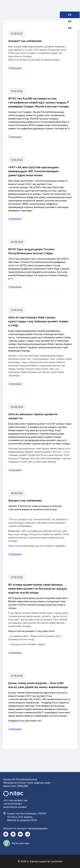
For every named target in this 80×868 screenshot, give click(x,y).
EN (70, 28)
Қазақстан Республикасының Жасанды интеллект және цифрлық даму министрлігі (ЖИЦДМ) (27, 783)
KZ (70, 15)
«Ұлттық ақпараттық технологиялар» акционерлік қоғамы (15, 804)
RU (70, 21)
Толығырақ (15, 68)
